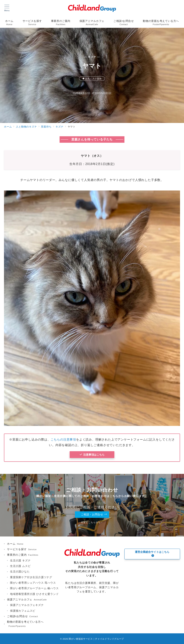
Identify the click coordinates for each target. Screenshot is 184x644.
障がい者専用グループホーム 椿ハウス (34, 588)
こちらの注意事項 (63, 440)
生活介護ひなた (20, 571)
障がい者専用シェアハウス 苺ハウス (33, 583)
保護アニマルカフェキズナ (27, 605)
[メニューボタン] (7, 8)
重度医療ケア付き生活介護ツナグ (31, 577)
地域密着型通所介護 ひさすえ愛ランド (34, 594)
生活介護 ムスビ (20, 566)
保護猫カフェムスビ (23, 611)
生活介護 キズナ (20, 560)
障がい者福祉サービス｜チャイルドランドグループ (96, 639)
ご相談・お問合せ (94, 514)
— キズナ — (92, 57)
